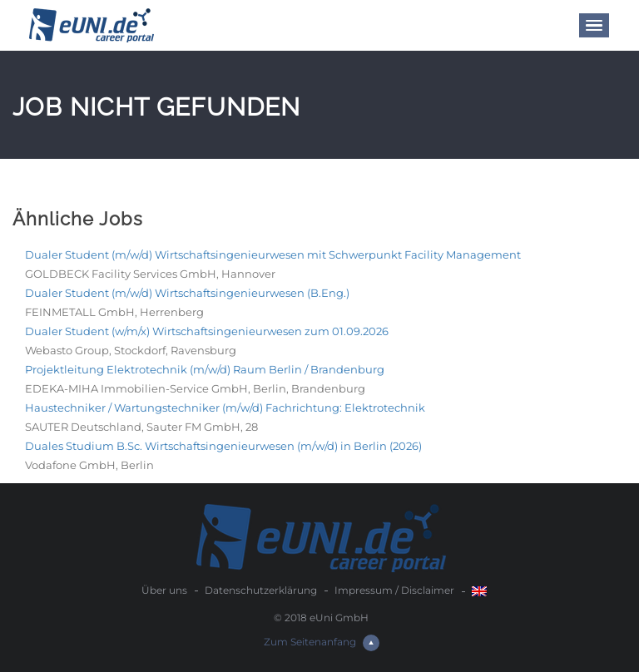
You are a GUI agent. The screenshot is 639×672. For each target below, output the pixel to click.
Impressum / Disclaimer (394, 590)
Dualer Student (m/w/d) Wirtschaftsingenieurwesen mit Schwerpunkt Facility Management (273, 254)
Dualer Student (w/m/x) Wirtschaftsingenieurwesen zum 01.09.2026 (207, 331)
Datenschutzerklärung (261, 590)
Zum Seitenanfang (322, 642)
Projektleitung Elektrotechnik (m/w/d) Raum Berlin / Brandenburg (205, 369)
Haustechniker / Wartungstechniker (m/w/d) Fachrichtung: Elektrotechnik (225, 408)
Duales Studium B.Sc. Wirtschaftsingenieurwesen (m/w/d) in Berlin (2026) (223, 446)
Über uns (164, 590)
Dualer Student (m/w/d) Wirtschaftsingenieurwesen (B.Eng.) (187, 293)
